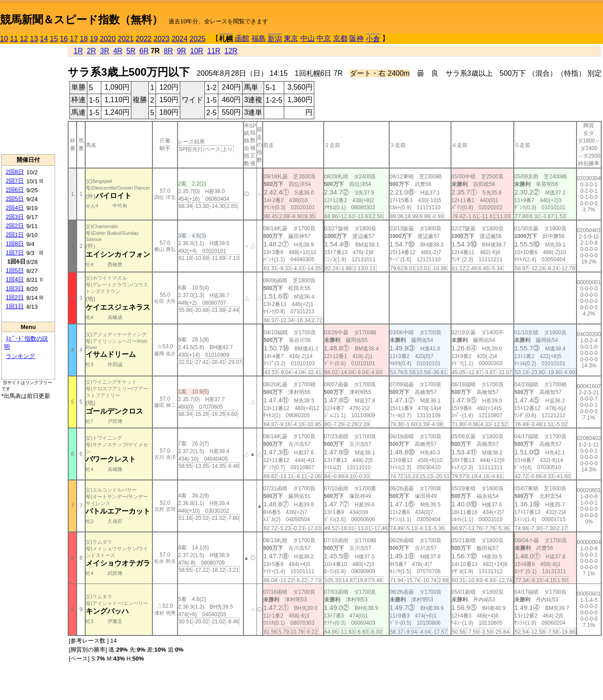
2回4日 (15, 208)
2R (91, 51)
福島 (259, 38)
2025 (198, 39)
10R (197, 51)
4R (117, 51)
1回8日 (15, 244)
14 (44, 39)
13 (34, 39)
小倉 (373, 39)
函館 (242, 38)
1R (78, 51)
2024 (180, 39)
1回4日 (15, 279)
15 (54, 39)
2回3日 (15, 217)
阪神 (356, 38)
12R (231, 51)
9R (182, 51)
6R (144, 51)
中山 (308, 38)
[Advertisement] (28, 99)
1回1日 (15, 306)
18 (84, 39)
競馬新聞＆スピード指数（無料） (81, 19)
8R (168, 51)
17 (74, 39)
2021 (126, 39)
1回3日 (15, 288)
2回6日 (15, 190)
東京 (291, 38)
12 (24, 39)
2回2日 (15, 226)
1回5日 (15, 270)
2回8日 (15, 172)
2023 (162, 39)
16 (64, 39)
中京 (324, 38)
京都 (340, 38)
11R (214, 51)
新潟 (275, 39)
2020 (108, 39)
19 (94, 39)
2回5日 (15, 199)
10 (4, 39)
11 (14, 39)
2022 (144, 39)
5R (131, 51)
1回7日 (15, 253)
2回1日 (15, 235)
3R (104, 51)
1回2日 (15, 297)
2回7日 (15, 181)
